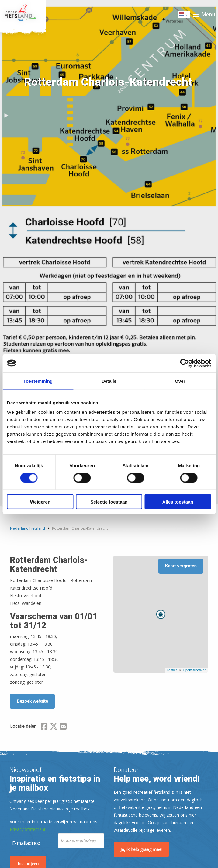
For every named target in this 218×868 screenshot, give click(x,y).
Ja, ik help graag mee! (141, 849)
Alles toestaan (178, 502)
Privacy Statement (28, 829)
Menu (208, 14)
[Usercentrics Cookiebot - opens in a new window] (184, 363)
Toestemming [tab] (38, 381)
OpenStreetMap (195, 670)
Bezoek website (32, 701)
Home (23, 14)
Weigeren (40, 502)
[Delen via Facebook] (44, 727)
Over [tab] (180, 381)
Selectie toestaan (109, 502)
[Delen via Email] (63, 727)
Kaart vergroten (181, 566)
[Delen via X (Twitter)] (54, 727)
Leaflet (172, 670)
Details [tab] (109, 381)
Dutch (184, 15)
